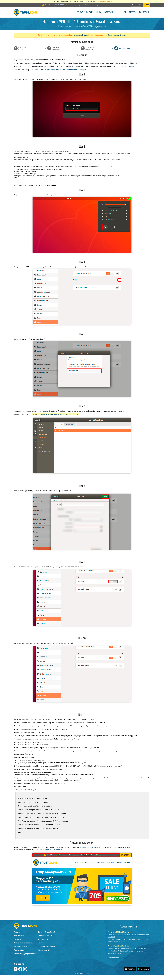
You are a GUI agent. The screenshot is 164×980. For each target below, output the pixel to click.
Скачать (123, 12)
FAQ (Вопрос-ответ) (46, 951)
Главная (17, 937)
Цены (99, 12)
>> (84, 5)
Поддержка (144, 12)
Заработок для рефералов (25, 958)
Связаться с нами (45, 940)
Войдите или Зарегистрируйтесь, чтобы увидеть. (59, 414)
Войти (147, 5)
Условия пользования (23, 948)
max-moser (131, 66)
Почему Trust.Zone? (85, 12)
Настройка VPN (110, 12)
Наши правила (20, 951)
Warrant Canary (20, 955)
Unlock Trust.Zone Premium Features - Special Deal (127, 953)
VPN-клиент (19, 940)
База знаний (43, 955)
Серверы (133, 12)
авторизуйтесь (81, 35)
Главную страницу (87, 852)
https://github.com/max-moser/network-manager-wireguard (64, 70)
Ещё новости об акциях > (117, 962)
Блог (40, 948)
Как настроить (106, 1)
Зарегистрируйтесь (117, 35)
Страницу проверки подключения (48, 854)
